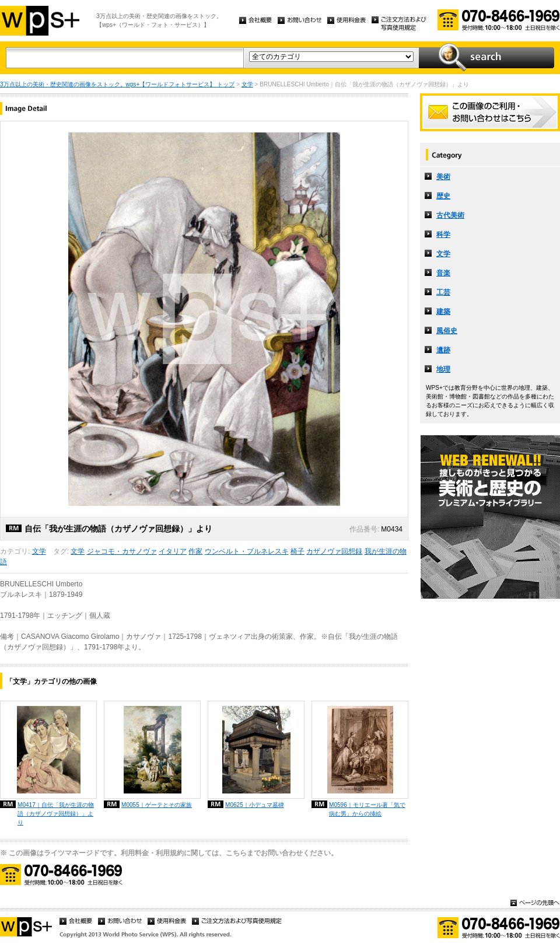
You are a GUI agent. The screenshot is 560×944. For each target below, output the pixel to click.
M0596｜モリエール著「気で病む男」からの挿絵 (367, 809)
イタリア (173, 551)
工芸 (443, 292)
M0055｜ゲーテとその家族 (157, 805)
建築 (443, 312)
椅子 (297, 551)
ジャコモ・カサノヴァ (122, 551)
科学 (443, 235)
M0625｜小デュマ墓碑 (255, 805)
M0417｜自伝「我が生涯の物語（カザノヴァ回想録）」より (56, 814)
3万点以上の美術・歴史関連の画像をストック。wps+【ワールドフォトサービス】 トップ (117, 84)
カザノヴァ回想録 (334, 551)
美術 (443, 177)
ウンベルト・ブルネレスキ (247, 551)
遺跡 (443, 350)
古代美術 (450, 215)
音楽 (443, 273)
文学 (247, 84)
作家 (195, 551)
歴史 (443, 196)
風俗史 (447, 331)
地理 (443, 369)
